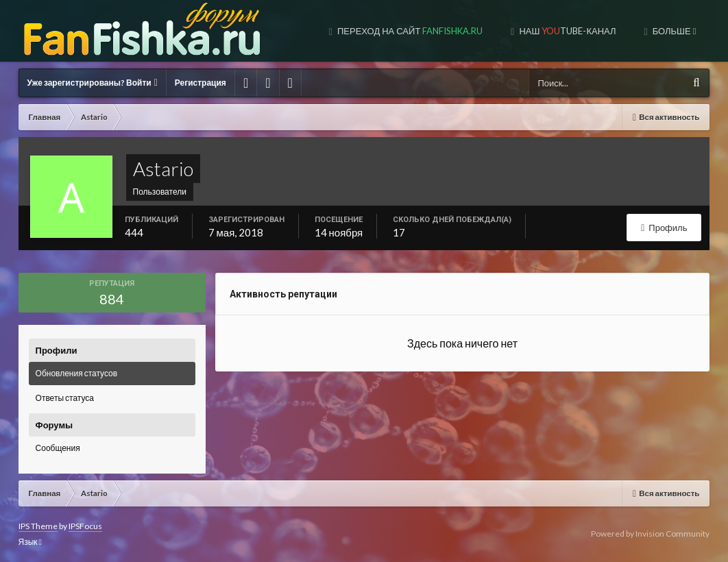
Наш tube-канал (566, 31)
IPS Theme (38, 526)
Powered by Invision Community (650, 534)
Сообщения (58, 448)
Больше (674, 31)
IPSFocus (85, 526)
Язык (30, 542)
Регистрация (201, 83)
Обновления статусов (77, 373)
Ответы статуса (65, 398)
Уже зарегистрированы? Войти (93, 83)
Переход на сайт (409, 31)
